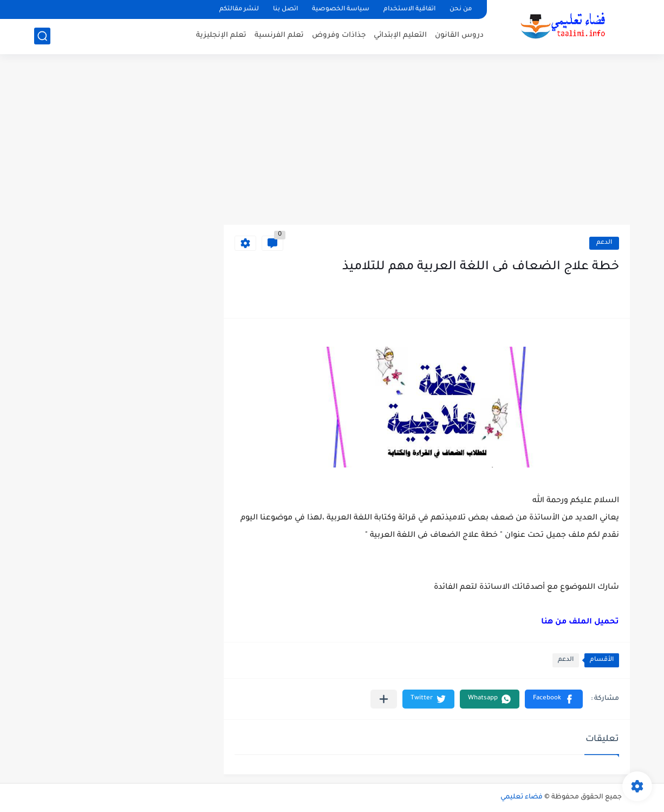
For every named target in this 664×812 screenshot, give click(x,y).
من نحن (461, 9)
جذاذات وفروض (339, 35)
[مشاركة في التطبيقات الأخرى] (384, 699)
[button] (554, 699)
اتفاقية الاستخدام (409, 9)
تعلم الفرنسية (279, 35)
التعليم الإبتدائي (400, 35)
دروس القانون (459, 35)
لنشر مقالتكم (239, 9)
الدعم (604, 243)
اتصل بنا (285, 9)
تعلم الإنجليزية (221, 35)
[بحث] (42, 36)
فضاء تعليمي (522, 797)
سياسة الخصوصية (341, 9)
